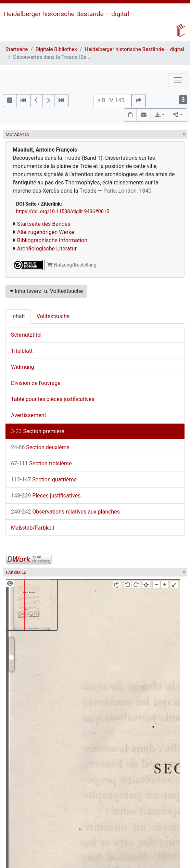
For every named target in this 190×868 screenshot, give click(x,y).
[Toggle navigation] (178, 80)
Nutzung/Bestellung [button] (72, 265)
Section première (38, 431)
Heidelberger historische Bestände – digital (66, 14)
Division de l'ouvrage (36, 383)
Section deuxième (40, 447)
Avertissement (29, 415)
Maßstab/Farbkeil (33, 528)
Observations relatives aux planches (65, 512)
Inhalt (18, 316)
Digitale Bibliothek (56, 49)
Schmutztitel (26, 335)
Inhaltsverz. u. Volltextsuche (46, 291)
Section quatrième (44, 480)
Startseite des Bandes (44, 224)
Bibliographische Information (52, 240)
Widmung (23, 367)
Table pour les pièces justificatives (53, 399)
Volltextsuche (53, 316)
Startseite (17, 49)
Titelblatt (22, 351)
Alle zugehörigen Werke (46, 232)
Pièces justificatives (46, 496)
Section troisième (41, 463)
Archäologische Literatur (47, 249)
